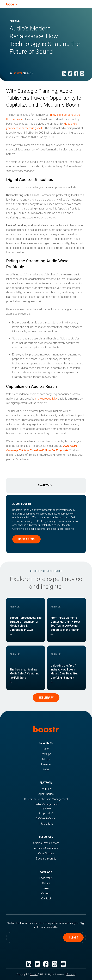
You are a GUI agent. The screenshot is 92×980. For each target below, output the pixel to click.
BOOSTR (18, 74)
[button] (84, 4)
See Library (46, 698)
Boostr (34, 974)
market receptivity (46, 399)
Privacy (70, 974)
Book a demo (26, 539)
